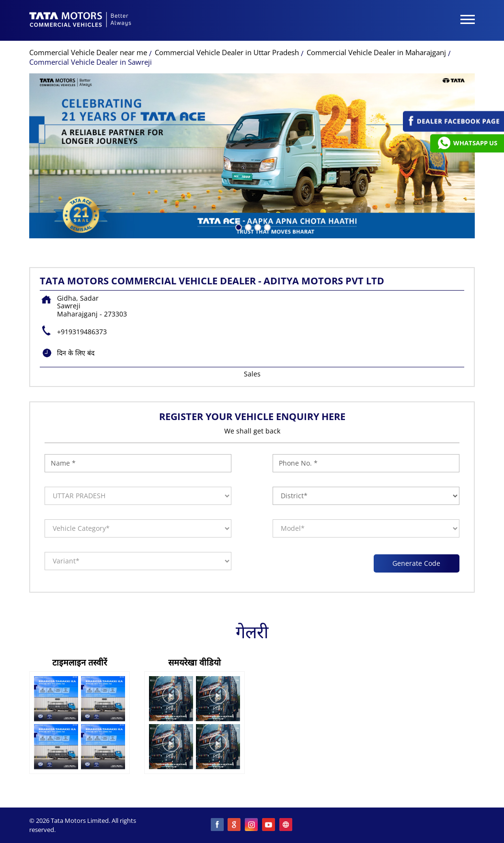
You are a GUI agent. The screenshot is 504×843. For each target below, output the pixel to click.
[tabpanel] (252, 156)
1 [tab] (238, 226)
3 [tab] (257, 226)
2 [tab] (247, 226)
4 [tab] (266, 226)
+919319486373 (82, 332)
